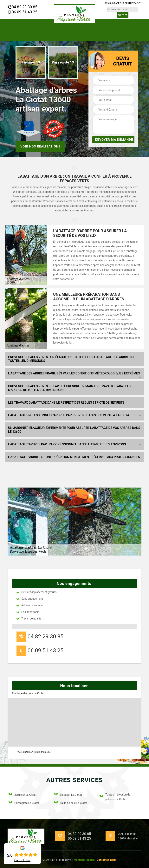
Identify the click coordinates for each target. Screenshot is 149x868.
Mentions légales (84, 860)
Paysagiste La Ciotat (24, 803)
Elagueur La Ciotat (68, 795)
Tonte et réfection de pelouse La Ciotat (115, 797)
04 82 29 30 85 (22, 7)
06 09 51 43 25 (22, 12)
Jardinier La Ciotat (23, 795)
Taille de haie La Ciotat (71, 803)
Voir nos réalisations (40, 146)
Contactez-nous (107, 860)
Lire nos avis (22, 860)
